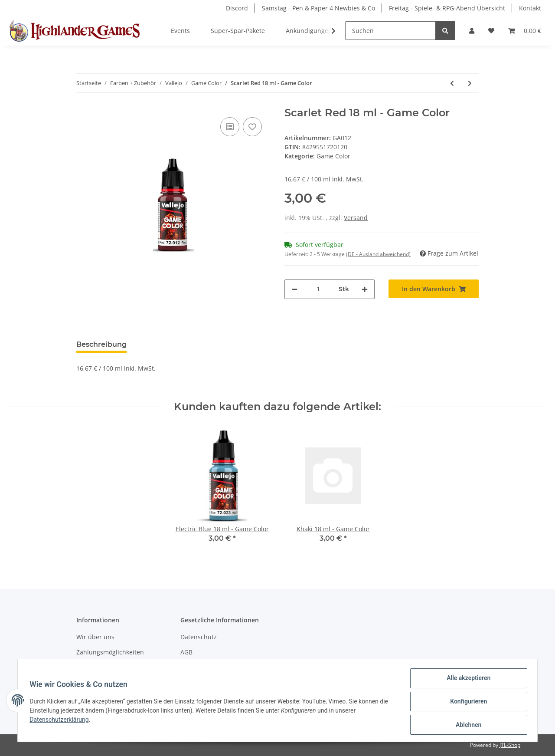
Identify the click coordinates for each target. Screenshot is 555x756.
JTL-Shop (510, 745)
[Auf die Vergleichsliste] (230, 127)
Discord (237, 8)
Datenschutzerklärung (61, 721)
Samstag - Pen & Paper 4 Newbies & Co (318, 8)
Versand (356, 218)
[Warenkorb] (525, 31)
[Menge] (318, 289)
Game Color (333, 156)
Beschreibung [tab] (101, 344)
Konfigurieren (466, 703)
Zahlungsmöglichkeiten (110, 652)
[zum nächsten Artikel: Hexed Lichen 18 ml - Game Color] (470, 83)
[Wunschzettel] (491, 31)
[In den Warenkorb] (434, 289)
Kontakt (530, 8)
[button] (472, 31)
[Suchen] (390, 31)
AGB (186, 652)
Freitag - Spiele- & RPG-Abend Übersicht (447, 8)
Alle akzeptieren (466, 680)
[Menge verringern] (294, 289)
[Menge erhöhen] (365, 289)
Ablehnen (466, 725)
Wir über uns (95, 637)
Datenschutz (199, 637)
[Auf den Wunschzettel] (252, 127)
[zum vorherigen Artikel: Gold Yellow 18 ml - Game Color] (452, 83)
